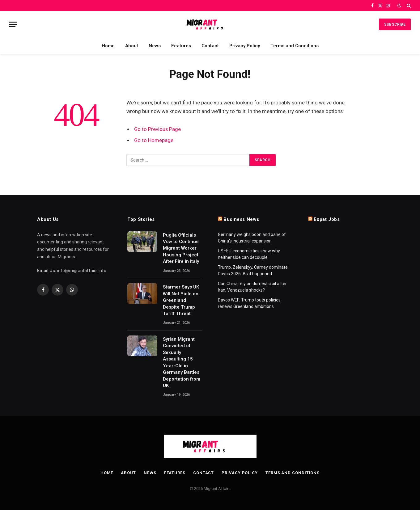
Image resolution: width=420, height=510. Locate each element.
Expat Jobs (327, 219)
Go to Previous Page (157, 129)
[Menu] (13, 24)
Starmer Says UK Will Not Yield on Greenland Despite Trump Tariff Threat (181, 300)
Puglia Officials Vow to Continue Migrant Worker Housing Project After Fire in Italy (181, 248)
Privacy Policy (245, 46)
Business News (241, 219)
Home (108, 46)
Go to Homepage (154, 140)
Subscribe (395, 24)
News (155, 46)
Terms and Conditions (295, 46)
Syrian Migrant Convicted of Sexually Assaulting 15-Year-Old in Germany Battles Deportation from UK (182, 362)
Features (181, 46)
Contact (210, 46)
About (132, 46)
